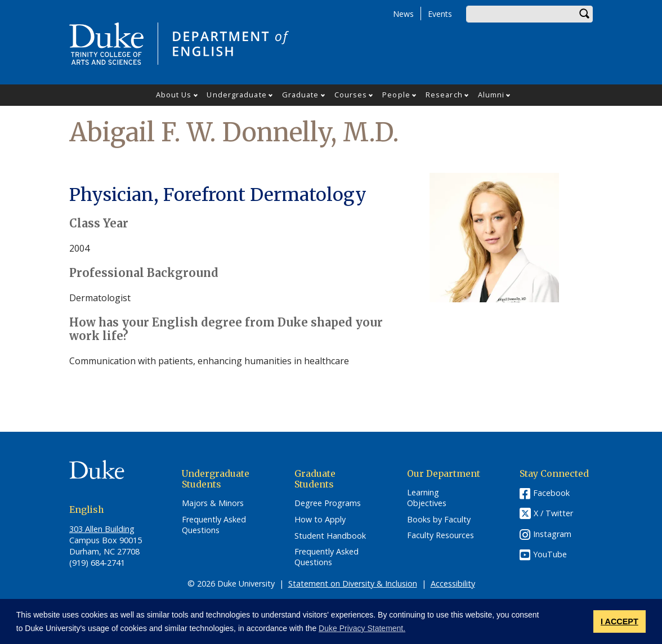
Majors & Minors (213, 503)
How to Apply (320, 520)
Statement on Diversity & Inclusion (353, 583)
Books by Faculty (439, 520)
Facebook (551, 493)
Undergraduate (236, 95)
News (403, 14)
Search (584, 14)
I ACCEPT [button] (619, 621)
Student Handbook (330, 536)
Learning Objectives (427, 498)
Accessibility (453, 583)
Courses (351, 95)
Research (444, 95)
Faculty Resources (440, 535)
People (396, 95)
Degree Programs (328, 503)
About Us (174, 95)
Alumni (491, 95)
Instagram (552, 534)
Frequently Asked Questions (214, 525)
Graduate (301, 95)
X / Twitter (553, 513)
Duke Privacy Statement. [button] (362, 628)
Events (440, 14)
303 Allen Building (102, 529)
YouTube (550, 554)
